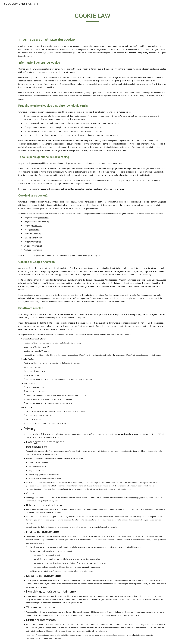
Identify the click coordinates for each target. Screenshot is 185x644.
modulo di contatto (98, 615)
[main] (93, 17)
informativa (43, 218)
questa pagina (26, 56)
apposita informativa (85, 571)
